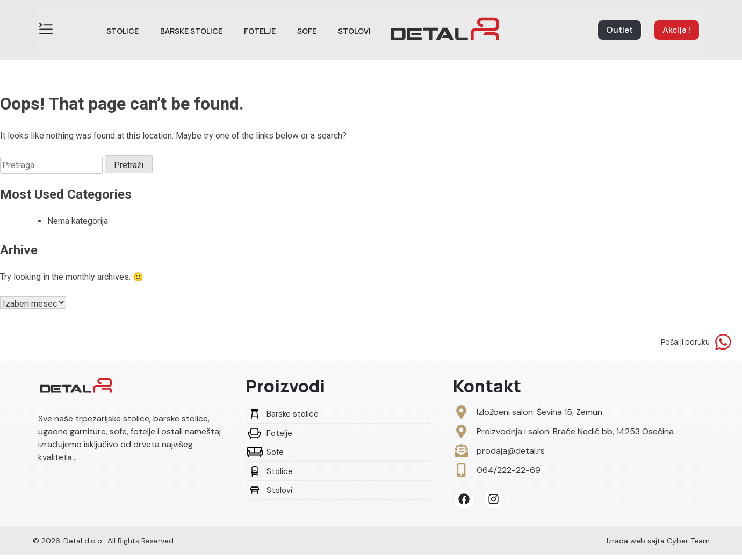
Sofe (307, 31)
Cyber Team (688, 546)
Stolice (123, 31)
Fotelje (260, 31)
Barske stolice (191, 31)
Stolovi (354, 31)
